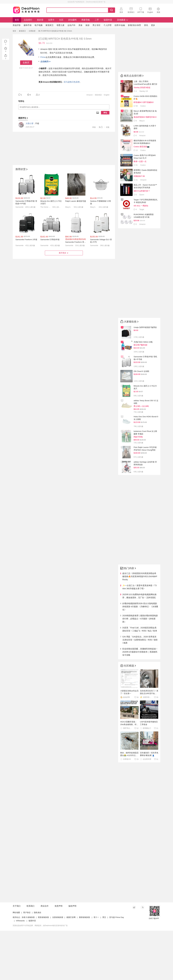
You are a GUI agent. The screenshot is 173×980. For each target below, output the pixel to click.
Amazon (90, 95)
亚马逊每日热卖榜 (72, 82)
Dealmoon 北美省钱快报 (26, 10)
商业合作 (45, 906)
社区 (61, 20)
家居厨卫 (22, 31)
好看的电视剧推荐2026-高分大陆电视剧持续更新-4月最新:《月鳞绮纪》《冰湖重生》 (140, 607)
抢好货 (40, 20)
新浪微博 (134, 907)
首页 (17, 20)
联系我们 (31, 906)
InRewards (20, 921)
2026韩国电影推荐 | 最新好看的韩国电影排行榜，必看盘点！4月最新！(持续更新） (140, 619)
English (107, 95)
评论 (105, 113)
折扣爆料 (72, 20)
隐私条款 (38, 913)
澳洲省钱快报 (84, 917)
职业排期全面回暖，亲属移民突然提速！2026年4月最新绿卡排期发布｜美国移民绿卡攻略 (140, 652)
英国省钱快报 (43, 917)
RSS (142, 907)
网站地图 (16, 913)
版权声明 (72, 906)
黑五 (104, 917)
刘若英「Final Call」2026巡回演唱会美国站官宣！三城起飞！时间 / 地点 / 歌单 (140, 629)
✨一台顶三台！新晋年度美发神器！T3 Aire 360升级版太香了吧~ (139, 587)
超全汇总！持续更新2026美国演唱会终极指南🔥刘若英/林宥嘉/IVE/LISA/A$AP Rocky (140, 576)
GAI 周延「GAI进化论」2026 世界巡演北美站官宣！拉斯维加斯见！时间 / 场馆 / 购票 (140, 640)
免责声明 (59, 906)
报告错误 (98, 95)
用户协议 (27, 913)
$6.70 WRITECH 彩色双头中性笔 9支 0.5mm (55, 31)
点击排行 (28, 20)
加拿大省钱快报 (28, 917)
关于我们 (17, 906)
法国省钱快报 (58, 917)
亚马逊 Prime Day (117, 917)
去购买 (26, 63)
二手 (97, 20)
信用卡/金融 (120, 25)
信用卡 (51, 20)
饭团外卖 (108, 20)
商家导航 (86, 20)
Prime (43, 57)
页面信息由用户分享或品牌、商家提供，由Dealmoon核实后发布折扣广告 (40, 926)
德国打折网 (71, 917)
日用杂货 (32, 31)
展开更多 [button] (64, 253)
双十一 (96, 917)
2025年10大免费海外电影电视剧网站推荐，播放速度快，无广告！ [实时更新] (139, 596)
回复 (108, 127)
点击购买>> (45, 62)
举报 (94, 127)
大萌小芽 (30, 123)
